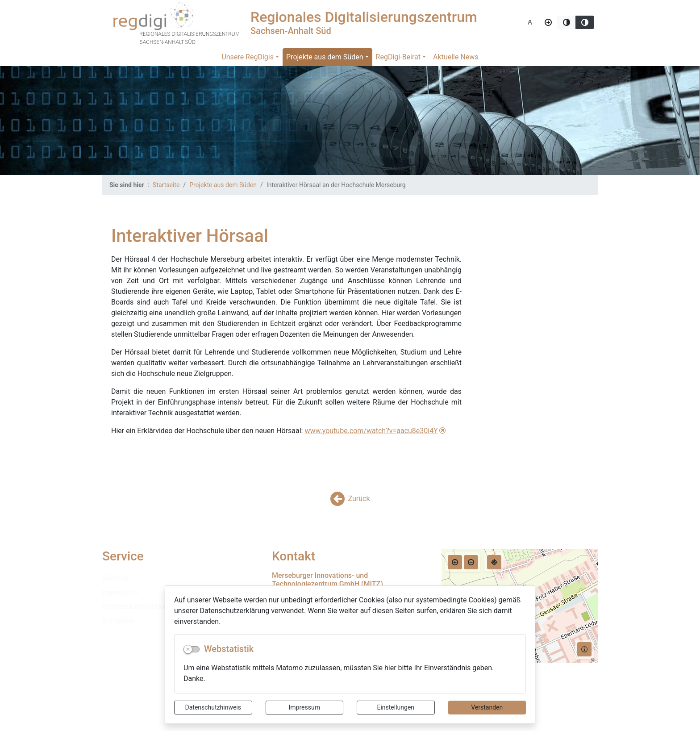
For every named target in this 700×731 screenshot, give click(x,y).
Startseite (166, 185)
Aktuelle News (456, 57)
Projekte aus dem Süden (325, 57)
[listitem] (180, 578)
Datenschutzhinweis (213, 707)
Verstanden (487, 707)
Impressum (304, 707)
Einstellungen (396, 707)
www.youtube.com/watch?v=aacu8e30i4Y (371, 431)
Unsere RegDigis (248, 57)
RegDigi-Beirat (398, 57)
